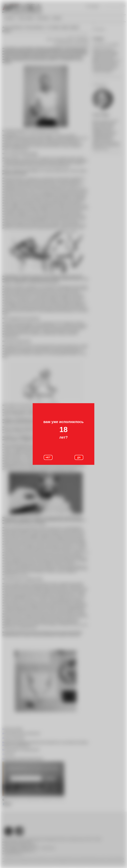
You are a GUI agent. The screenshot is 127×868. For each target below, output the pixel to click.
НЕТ (48, 457)
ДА (79, 457)
